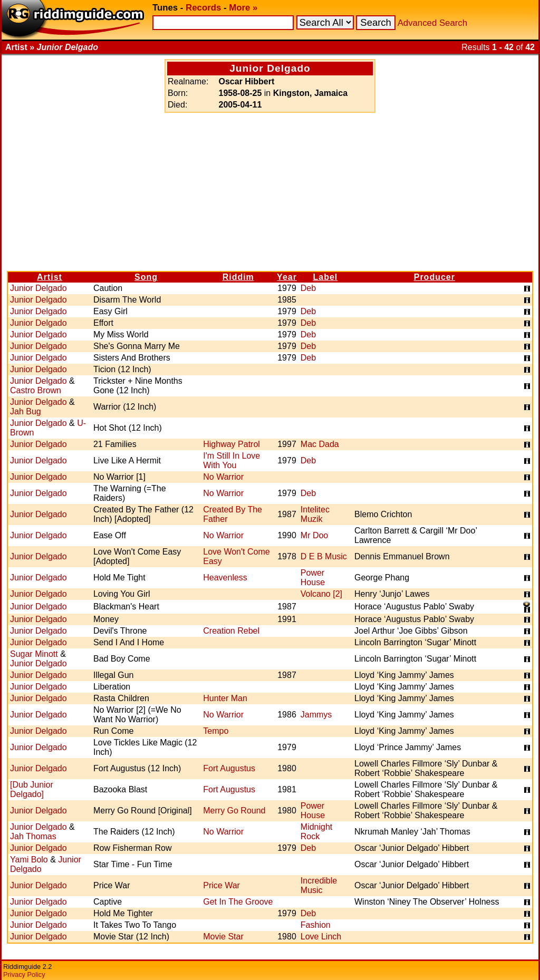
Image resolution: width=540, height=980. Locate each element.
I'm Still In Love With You (232, 460)
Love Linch (321, 937)
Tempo (216, 731)
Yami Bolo (29, 860)
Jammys (316, 715)
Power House (313, 578)
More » (243, 8)
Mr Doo (314, 535)
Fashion (316, 925)
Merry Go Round (234, 811)
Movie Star (223, 937)
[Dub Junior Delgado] (32, 789)
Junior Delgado (38, 288)
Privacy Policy (24, 974)
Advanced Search (432, 23)
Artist (50, 277)
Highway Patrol (232, 444)
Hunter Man (225, 698)
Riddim (238, 277)
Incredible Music (319, 885)
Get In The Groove (238, 902)
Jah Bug (26, 411)
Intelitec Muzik (315, 514)
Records (203, 8)
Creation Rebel (231, 631)
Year (287, 277)
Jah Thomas (33, 836)
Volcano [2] (321, 594)
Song (146, 277)
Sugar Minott (34, 654)
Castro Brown (36, 390)
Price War (221, 885)
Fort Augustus (229, 768)
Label (326, 277)
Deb (308, 288)
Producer (435, 277)
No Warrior (223, 477)
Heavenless (225, 578)
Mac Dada (320, 444)
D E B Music (324, 556)
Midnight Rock (316, 832)
